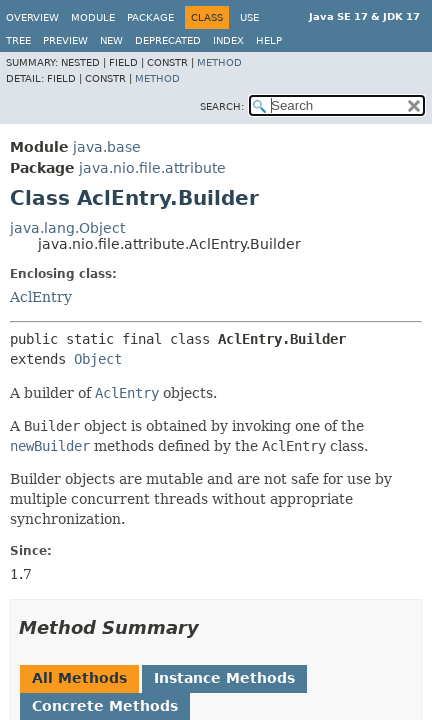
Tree (18, 40)
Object (98, 359)
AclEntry (41, 297)
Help (269, 40)
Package (150, 17)
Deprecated (168, 40)
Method (219, 62)
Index (228, 40)
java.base (107, 147)
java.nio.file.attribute (152, 168)
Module (93, 17)
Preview (65, 40)
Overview (32, 17)
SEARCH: (222, 106)
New (111, 40)
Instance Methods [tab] (224, 678)
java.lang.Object (67, 228)
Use (249, 17)
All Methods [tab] (79, 678)
